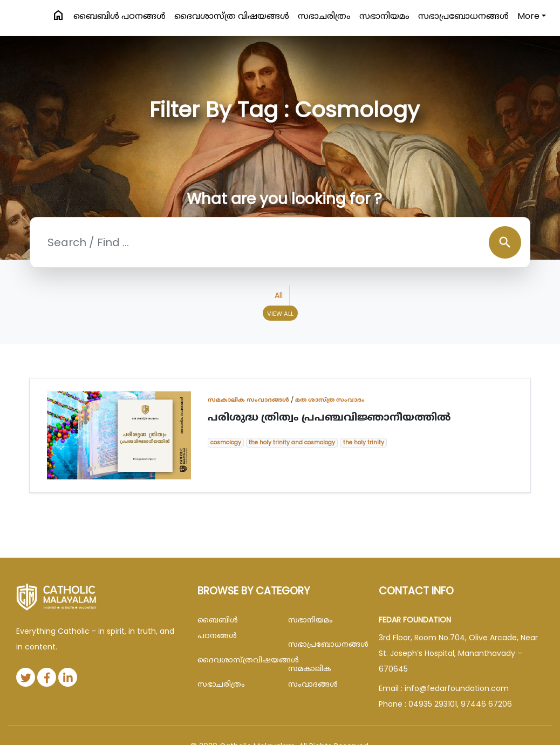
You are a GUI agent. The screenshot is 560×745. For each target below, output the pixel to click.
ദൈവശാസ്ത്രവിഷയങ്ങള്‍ (235, 660)
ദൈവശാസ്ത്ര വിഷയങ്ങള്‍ (232, 16)
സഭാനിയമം (384, 16)
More (528, 16)
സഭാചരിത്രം (324, 16)
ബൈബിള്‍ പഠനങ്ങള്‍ (119, 16)
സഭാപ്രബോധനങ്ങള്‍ (463, 16)
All (279, 295)
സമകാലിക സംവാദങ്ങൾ (248, 399)
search (505, 242)
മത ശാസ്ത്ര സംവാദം (330, 399)
